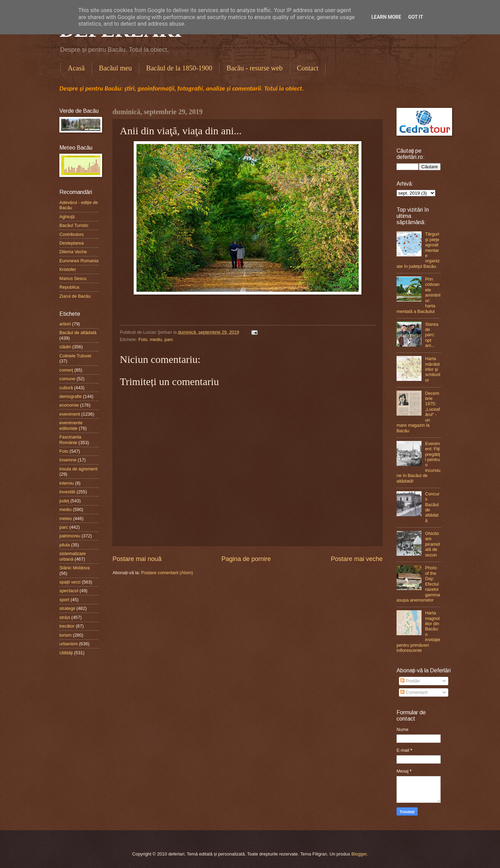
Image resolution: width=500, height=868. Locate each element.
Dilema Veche (73, 252)
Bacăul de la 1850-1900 (179, 68)
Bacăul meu (115, 68)
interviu (67, 483)
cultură (66, 388)
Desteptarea (72, 243)
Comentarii (414, 692)
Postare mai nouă (137, 559)
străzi (65, 617)
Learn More (386, 17)
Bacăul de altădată (78, 333)
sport (64, 600)
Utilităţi (66, 653)
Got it (415, 17)
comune (67, 379)
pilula (65, 545)
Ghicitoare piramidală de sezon (432, 544)
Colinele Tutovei (75, 356)
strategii (67, 608)
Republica (69, 287)
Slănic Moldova (74, 568)
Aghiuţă (67, 217)
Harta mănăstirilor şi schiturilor (433, 369)
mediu (156, 339)
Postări (410, 681)
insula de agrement (78, 469)
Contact (308, 68)
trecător (67, 626)
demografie (70, 396)
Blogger (359, 854)
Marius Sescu (73, 278)
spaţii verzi (70, 582)
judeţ (64, 501)
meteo (66, 518)
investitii (67, 492)
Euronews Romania (79, 261)
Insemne (68, 460)
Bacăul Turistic (74, 225)
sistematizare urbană (73, 556)
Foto (143, 339)
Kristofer (68, 269)
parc (169, 339)
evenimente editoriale (71, 425)
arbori (65, 324)
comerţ (66, 370)
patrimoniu (70, 536)
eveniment (70, 414)
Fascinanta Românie (70, 440)
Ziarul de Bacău (75, 296)
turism (65, 635)
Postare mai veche (357, 559)
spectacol (69, 591)
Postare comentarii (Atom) (167, 573)
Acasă (76, 68)
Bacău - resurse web (255, 68)
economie (69, 405)
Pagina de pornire (246, 559)
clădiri (65, 347)
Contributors (72, 234)
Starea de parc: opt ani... (432, 335)
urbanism (69, 644)
